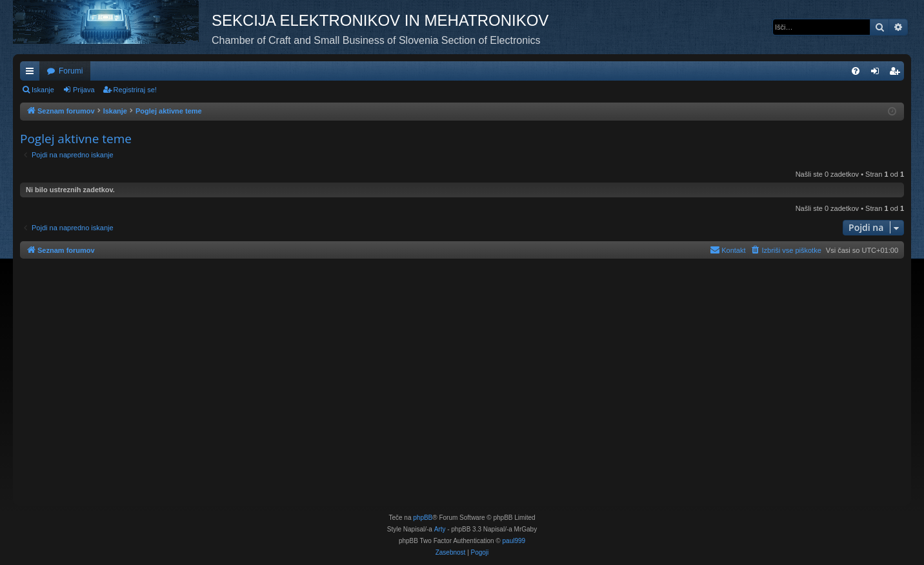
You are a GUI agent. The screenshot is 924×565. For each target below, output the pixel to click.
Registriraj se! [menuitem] (897, 74)
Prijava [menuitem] (878, 74)
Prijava (84, 90)
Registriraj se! (135, 90)
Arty (440, 529)
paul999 (514, 541)
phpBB (423, 518)
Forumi (71, 71)
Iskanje (43, 90)
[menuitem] (856, 71)
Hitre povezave (32, 74)
